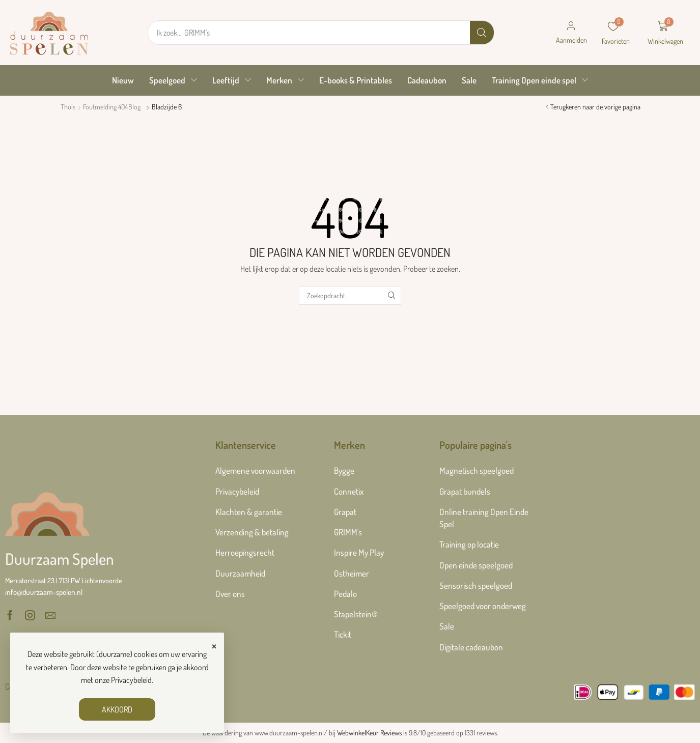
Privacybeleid (131, 680)
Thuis (68, 107)
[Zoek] (482, 33)
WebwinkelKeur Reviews (369, 733)
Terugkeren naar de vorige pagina (595, 107)
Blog (134, 107)
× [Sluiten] (214, 645)
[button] (571, 33)
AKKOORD (117, 709)
